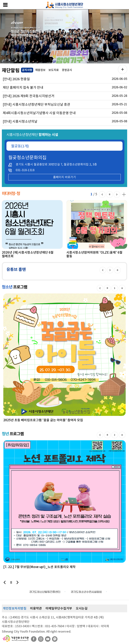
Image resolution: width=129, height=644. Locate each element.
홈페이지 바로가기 (64, 177)
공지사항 (27, 70)
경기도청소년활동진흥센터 (45, 592)
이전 (102, 194)
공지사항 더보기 (123, 69)
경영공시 (67, 70)
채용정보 (40, 70)
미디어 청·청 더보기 (123, 194)
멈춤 (110, 194)
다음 (117, 194)
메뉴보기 (5, 5)
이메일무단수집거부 (59, 608)
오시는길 (82, 608)
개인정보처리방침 (15, 608)
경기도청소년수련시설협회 (86, 592)
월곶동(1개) (20, 146)
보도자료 (54, 70)
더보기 (117, 270)
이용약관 (36, 608)
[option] (64, 36)
